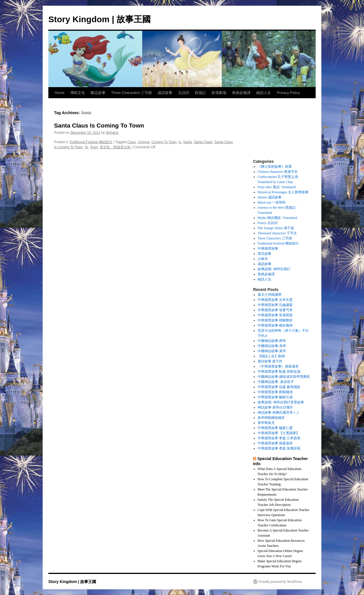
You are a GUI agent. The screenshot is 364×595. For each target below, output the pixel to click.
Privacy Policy (288, 93)
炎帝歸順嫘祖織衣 (271, 418)
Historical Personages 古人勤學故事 (283, 192)
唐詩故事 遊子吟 (270, 361)
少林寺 (263, 259)
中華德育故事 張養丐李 (275, 310)
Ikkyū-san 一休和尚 (272, 202)
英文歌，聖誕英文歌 (115, 147)
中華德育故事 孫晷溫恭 (275, 443)
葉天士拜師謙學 (270, 295)
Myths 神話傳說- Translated (277, 218)
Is (180, 142)
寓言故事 (264, 254)
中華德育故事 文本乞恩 (275, 300)
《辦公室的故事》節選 (275, 167)
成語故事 (165, 93)
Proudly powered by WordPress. (281, 582)
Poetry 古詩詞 (268, 223)
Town (94, 147)
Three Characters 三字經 (132, 93)
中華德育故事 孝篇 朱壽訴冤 (279, 448)
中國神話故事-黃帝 (272, 351)
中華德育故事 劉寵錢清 (275, 392)
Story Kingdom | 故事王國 (100, 19)
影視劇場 (219, 93)
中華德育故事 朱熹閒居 (275, 315)
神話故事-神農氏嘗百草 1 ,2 (278, 413)
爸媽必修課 (241, 93)
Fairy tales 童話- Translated (277, 187)
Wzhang (112, 133)
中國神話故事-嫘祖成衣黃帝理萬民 (284, 377)
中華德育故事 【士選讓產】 (279, 433)
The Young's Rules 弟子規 (276, 228)
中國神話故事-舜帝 (272, 341)
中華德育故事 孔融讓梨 (275, 305)
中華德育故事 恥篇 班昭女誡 (279, 372)
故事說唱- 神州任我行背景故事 (281, 402)
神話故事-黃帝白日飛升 (275, 407)
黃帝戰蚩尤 (266, 423)
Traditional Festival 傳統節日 (91, 142)
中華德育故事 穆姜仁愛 (275, 428)
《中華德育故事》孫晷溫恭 (278, 366)
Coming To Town (164, 142)
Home (60, 93)
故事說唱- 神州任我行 (274, 269)
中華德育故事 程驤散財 (275, 320)
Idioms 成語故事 (270, 197)
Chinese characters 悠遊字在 (278, 172)
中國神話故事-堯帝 (272, 346)
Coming (144, 142)
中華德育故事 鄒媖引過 (275, 397)
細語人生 (264, 93)
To (86, 147)
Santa (188, 142)
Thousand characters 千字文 (277, 233)
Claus (132, 142)
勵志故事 (98, 93)
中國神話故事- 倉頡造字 (276, 382)
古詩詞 (184, 93)
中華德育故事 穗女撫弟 (275, 325)
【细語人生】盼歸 (271, 356)
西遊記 (200, 93)
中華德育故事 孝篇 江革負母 (279, 438)
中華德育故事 (268, 249)
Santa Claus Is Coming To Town (99, 125)
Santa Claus (203, 142)
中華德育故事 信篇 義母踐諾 (279, 387)
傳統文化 (78, 93)
